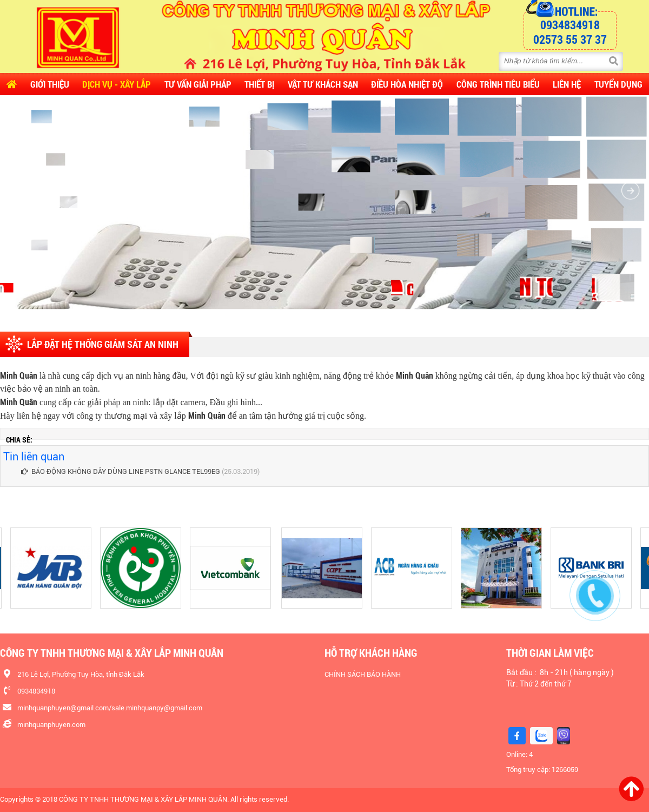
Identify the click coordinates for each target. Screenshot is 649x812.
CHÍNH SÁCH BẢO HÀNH (363, 674)
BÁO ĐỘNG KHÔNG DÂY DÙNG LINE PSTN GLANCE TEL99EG (121, 471)
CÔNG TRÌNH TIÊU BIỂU (498, 84)
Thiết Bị (259, 84)
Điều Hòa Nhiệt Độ (407, 84)
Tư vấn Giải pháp (198, 84)
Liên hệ (567, 84)
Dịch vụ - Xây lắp (117, 84)
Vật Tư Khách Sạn (323, 84)
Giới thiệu (50, 84)
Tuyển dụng (618, 84)
